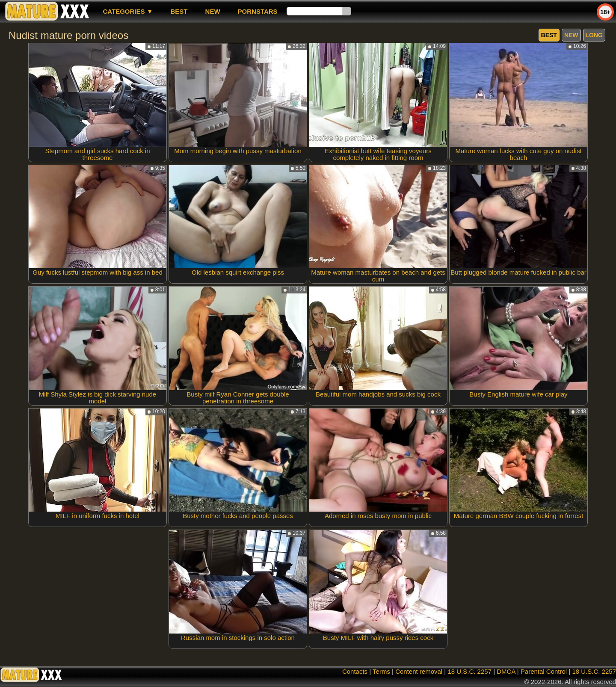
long (594, 35)
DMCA (506, 671)
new (213, 11)
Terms (381, 671)
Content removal (419, 671)
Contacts (355, 671)
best (179, 11)
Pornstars (258, 11)
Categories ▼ (128, 11)
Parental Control (544, 671)
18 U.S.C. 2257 (469, 671)
